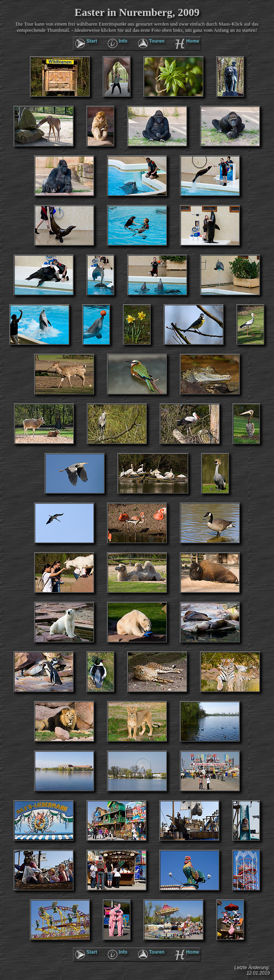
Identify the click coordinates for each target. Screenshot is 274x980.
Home (192, 41)
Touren (157, 41)
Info (123, 41)
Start (92, 41)
